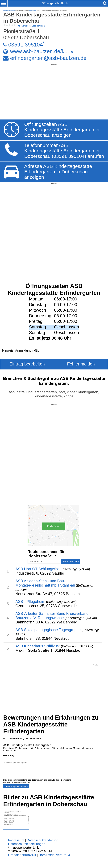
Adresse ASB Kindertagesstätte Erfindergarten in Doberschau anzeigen (58, 172)
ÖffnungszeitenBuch (55, 3)
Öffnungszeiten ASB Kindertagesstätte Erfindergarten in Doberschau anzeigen (62, 130)
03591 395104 (25, 45)
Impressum (16, 840)
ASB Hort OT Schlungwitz (37, 569)
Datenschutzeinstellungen (27, 844)
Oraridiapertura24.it (22, 855)
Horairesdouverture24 (54, 855)
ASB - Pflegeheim (30, 602)
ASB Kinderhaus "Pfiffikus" (38, 646)
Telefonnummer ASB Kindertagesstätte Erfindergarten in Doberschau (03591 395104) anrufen (64, 151)
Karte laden (54, 526)
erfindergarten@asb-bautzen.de (48, 58)
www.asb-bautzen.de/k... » (42, 51)
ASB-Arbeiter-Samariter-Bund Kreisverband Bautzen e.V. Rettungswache (52, 616)
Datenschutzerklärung (43, 840)
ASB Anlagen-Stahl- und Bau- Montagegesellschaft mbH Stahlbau (45, 583)
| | (24, 26)
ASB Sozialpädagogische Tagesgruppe (48, 630)
